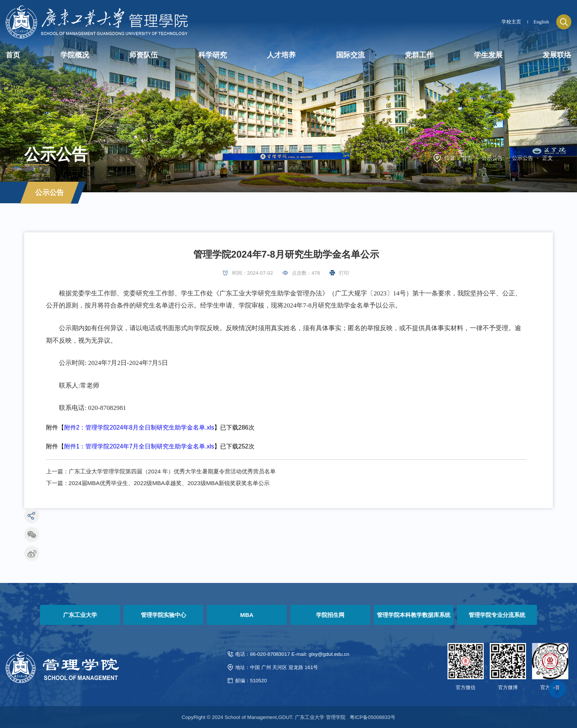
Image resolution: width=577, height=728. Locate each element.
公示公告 (492, 158)
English (541, 22)
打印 (344, 273)
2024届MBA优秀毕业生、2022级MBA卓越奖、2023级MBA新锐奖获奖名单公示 (169, 483)
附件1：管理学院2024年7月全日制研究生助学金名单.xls (139, 446)
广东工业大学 (80, 615)
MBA (247, 615)
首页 (467, 158)
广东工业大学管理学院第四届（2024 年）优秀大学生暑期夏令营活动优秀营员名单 (172, 471)
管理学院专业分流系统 (497, 615)
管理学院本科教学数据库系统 (414, 615)
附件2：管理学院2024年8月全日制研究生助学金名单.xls (139, 427)
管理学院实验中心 (164, 615)
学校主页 (511, 22)
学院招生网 (330, 615)
